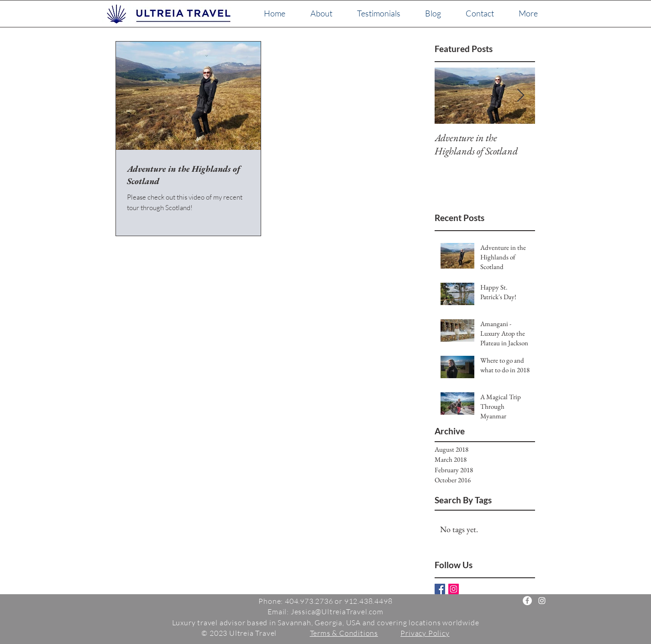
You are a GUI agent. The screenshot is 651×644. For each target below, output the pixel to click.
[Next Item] (520, 96)
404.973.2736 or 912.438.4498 (339, 601)
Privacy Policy (425, 633)
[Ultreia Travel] (527, 601)
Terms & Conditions (344, 633)
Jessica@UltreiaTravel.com (337, 612)
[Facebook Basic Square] (440, 589)
